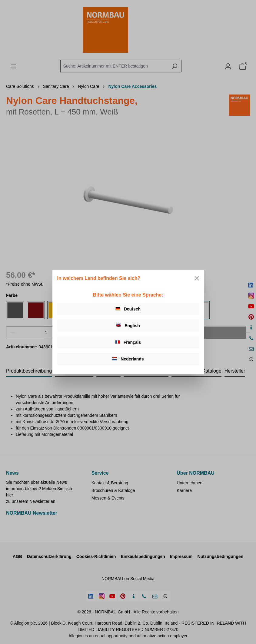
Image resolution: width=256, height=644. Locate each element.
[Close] (197, 278)
